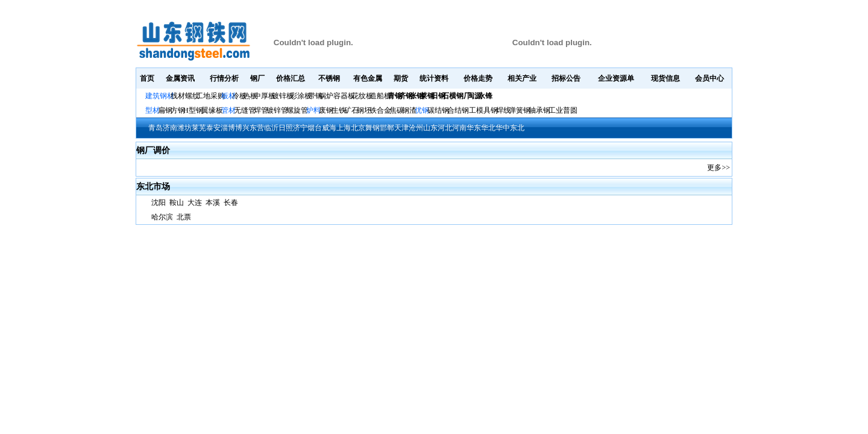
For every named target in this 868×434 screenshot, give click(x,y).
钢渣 (409, 110)
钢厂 (257, 78)
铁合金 (380, 110)
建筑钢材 (160, 96)
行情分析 (224, 78)
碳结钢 (438, 110)
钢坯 (364, 110)
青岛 (156, 128)
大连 (195, 203)
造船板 (380, 96)
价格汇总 (291, 78)
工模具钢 (483, 110)
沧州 (416, 128)
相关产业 (522, 78)
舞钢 (373, 128)
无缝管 (245, 110)
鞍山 (177, 203)
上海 (344, 128)
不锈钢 (329, 78)
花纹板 (362, 96)
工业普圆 (563, 110)
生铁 (339, 110)
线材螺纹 (185, 96)
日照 (286, 128)
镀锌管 (277, 110)
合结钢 (458, 110)
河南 (459, 128)
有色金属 (368, 78)
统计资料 (434, 78)
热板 (250, 96)
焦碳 (397, 110)
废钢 (326, 110)
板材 (228, 96)
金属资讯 (180, 78)
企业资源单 (616, 78)
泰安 (213, 128)
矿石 (351, 110)
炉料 (313, 110)
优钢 (422, 110)
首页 (147, 78)
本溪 (213, 203)
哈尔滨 (162, 217)
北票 (184, 217)
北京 (358, 128)
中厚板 (265, 96)
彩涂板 (301, 96)
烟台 (315, 128)
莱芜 (199, 128)
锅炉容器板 (337, 96)
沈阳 (159, 203)
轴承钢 (539, 110)
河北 (445, 128)
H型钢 (193, 110)
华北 (488, 128)
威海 (329, 128)
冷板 (239, 96)
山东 (430, 128)
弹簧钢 (520, 110)
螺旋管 (297, 110)
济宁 (300, 128)
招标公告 (566, 78)
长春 (231, 203)
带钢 (315, 96)
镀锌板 (283, 96)
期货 (401, 78)
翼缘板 (212, 110)
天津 (401, 128)
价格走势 (478, 78)
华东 (474, 128)
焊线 (503, 110)
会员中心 (709, 78)
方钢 (178, 110)
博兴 (242, 128)
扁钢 (165, 110)
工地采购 (210, 96)
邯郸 (387, 128)
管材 (228, 110)
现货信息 (665, 78)
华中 (503, 128)
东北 (517, 128)
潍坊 (184, 128)
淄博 (228, 128)
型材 (153, 110)
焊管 (261, 110)
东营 (257, 128)
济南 (170, 128)
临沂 (271, 128)
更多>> (719, 168)
